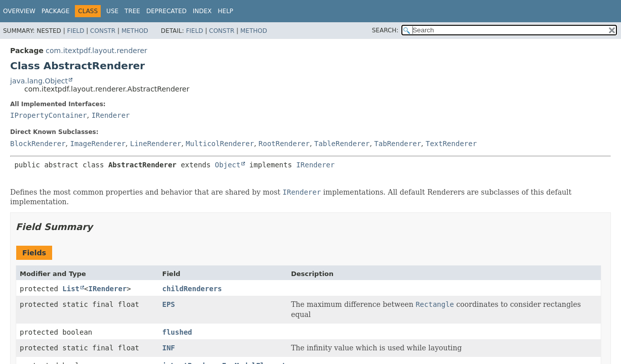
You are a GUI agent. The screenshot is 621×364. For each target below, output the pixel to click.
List (71, 289)
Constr (103, 31)
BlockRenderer (38, 144)
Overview (19, 11)
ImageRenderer (98, 144)
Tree (132, 11)
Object (228, 165)
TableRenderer (342, 144)
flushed (177, 332)
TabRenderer (398, 144)
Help (225, 11)
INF (169, 348)
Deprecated (167, 11)
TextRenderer (451, 144)
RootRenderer (284, 144)
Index (202, 11)
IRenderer (111, 115)
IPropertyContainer (49, 115)
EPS (169, 304)
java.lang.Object (39, 81)
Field (75, 31)
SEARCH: (385, 30)
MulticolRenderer (220, 144)
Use (112, 11)
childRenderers (192, 289)
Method (135, 31)
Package (55, 11)
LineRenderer (156, 144)
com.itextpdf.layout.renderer (96, 51)
